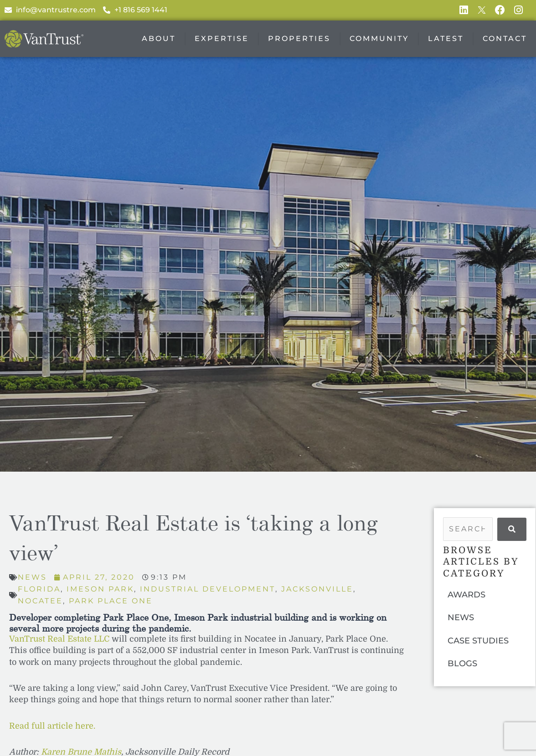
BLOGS (462, 664)
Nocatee (40, 601)
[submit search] (512, 529)
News (32, 578)
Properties (299, 39)
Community (379, 39)
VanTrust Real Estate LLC (59, 639)
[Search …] (468, 530)
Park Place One (111, 601)
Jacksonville (318, 589)
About (159, 39)
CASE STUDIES (478, 641)
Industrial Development (208, 589)
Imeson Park (101, 589)
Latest (446, 39)
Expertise (222, 39)
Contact (505, 39)
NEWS (461, 618)
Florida (39, 589)
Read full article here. (52, 726)
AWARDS (466, 595)
